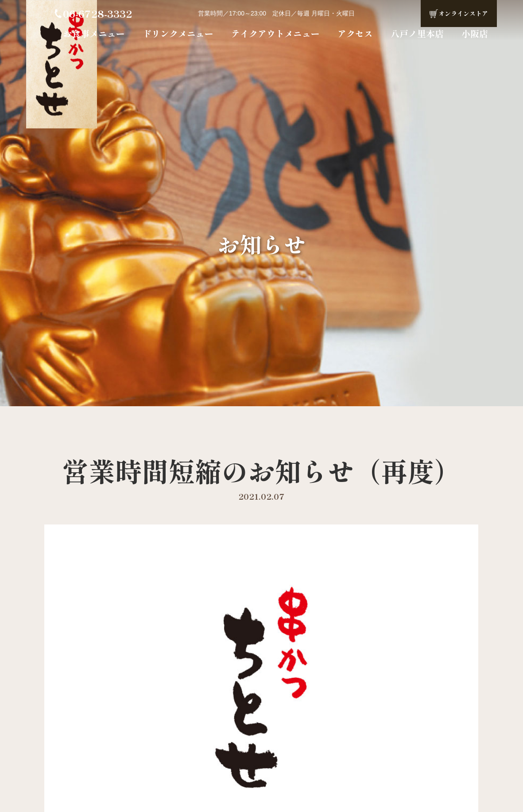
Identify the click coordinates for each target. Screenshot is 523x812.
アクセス (355, 33)
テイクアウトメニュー (275, 33)
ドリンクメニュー (178, 33)
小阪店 (475, 33)
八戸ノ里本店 (417, 33)
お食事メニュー (94, 33)
